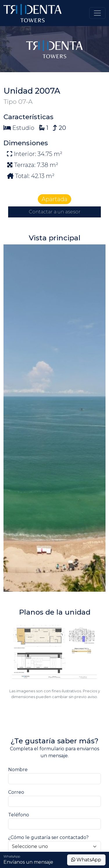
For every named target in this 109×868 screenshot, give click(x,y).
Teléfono (19, 815)
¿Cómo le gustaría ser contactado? (48, 837)
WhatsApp (86, 860)
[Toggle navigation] (97, 13)
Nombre (18, 770)
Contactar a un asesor (55, 212)
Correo (16, 792)
